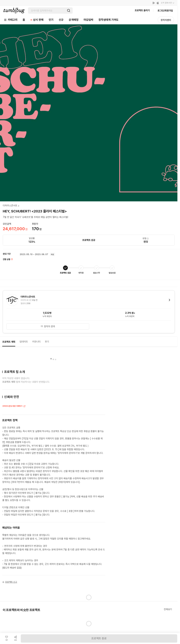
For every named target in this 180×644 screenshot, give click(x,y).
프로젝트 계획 (9, 342)
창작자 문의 (48, 326)
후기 (47, 342)
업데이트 (24, 342)
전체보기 (168, 609)
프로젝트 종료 (99, 638)
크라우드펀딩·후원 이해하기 (14, 406)
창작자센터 (166, 20)
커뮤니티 (36, 342)
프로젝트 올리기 (142, 10)
